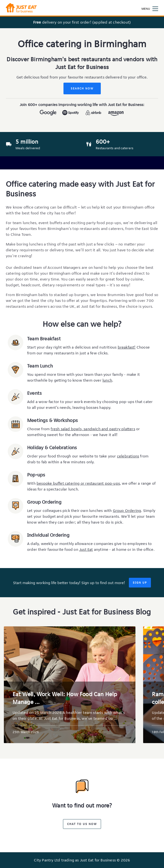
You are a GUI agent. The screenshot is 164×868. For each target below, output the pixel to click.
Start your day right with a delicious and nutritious (72, 347)
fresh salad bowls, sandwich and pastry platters (93, 429)
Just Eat (86, 549)
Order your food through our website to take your (72, 456)
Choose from (39, 429)
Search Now (82, 88)
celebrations (128, 456)
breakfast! (127, 347)
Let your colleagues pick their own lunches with (70, 511)
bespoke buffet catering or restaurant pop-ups (78, 483)
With (32, 483)
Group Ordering (127, 511)
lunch (107, 380)
